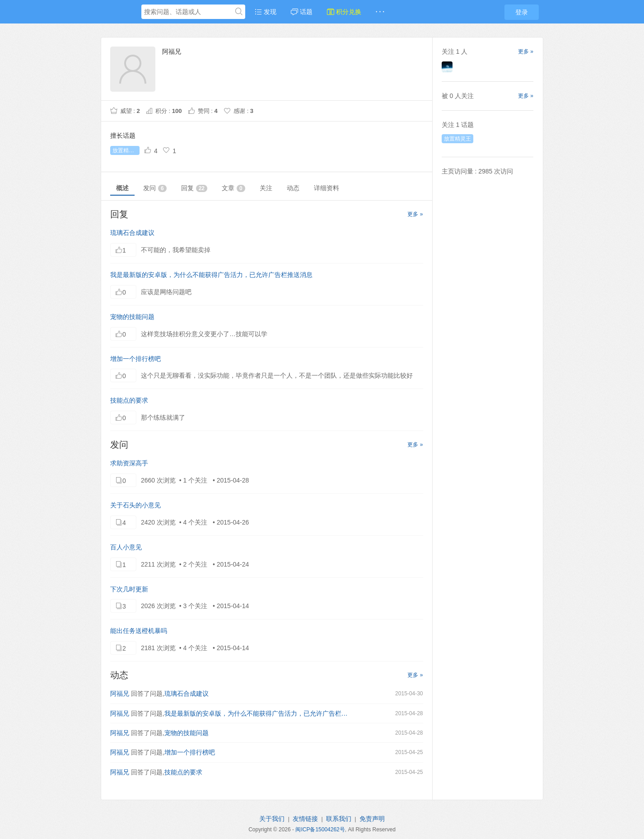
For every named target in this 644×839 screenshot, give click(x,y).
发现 (266, 12)
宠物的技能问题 (132, 317)
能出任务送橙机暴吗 (139, 631)
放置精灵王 (126, 150)
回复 (194, 188)
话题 (302, 12)
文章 (233, 188)
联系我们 (339, 819)
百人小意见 (126, 547)
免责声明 (372, 819)
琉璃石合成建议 (132, 233)
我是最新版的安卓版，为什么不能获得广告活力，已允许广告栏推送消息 (211, 275)
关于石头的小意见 (135, 505)
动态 (293, 188)
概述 (122, 188)
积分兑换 (344, 12)
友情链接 (305, 819)
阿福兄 (120, 694)
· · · (380, 12)
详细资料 (327, 188)
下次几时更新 (129, 589)
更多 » (415, 214)
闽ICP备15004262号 (320, 830)
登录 (522, 12)
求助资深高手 (129, 463)
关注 (266, 188)
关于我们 (272, 819)
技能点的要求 (129, 400)
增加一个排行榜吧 (135, 359)
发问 (155, 188)
